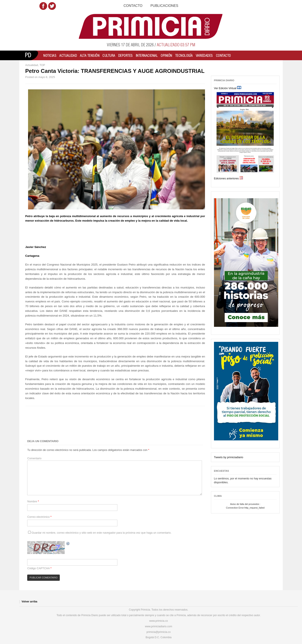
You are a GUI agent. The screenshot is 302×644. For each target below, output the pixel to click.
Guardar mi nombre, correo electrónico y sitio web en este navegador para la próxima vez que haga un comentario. (101, 533)
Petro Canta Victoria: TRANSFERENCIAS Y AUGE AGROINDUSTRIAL (115, 71)
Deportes (126, 56)
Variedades (204, 56)
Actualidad (68, 56)
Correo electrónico (39, 517)
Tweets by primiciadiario (229, 457)
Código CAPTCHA (38, 568)
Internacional (147, 56)
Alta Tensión (90, 56)
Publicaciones (164, 6)
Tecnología (184, 56)
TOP (42, 65)
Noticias (50, 56)
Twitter (52, 6)
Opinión (166, 56)
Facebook (43, 6)
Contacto (133, 6)
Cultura (109, 56)
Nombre (33, 501)
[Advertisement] (100, 423)
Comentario (34, 458)
